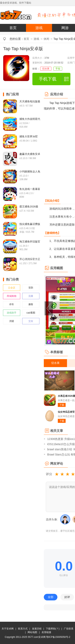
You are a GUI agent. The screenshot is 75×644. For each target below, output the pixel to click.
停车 (12, 304)
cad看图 (31, 313)
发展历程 (37, 629)
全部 (51, 597)
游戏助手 (12, 313)
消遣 (12, 321)
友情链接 (46, 632)
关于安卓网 (8, 629)
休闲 (46, 39)
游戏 (39, 28)
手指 (58, 69)
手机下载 (48, 79)
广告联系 (69, 629)
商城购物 (12, 296)
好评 (67, 597)
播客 (31, 304)
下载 (62, 405)
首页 (13, 28)
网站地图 (32, 632)
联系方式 (23, 629)
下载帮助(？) (53, 629)
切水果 (46, 69)
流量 (31, 296)
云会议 (12, 288)
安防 (31, 288)
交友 (31, 321)
